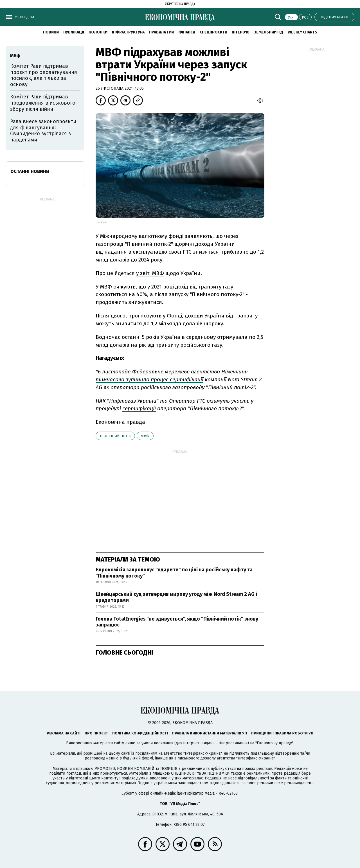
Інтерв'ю (241, 32)
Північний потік (115, 436)
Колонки (98, 32)
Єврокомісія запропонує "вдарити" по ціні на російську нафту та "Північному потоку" (174, 573)
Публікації (74, 32)
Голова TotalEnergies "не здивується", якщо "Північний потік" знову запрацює (177, 622)
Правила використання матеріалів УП (210, 733)
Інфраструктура (128, 32)
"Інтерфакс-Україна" (202, 753)
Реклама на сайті (64, 733)
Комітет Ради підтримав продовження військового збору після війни (43, 103)
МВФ (145, 436)
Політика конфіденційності (140, 733)
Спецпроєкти (213, 32)
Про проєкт (96, 733)
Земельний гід (269, 32)
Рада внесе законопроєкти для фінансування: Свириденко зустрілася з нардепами (43, 131)
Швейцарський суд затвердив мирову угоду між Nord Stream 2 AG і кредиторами (176, 597)
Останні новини (30, 171)
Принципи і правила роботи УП (282, 733)
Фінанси (187, 32)
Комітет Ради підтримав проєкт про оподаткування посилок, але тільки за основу (44, 75)
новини (51, 32)
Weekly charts (302, 32)
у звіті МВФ (150, 273)
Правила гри (161, 32)
